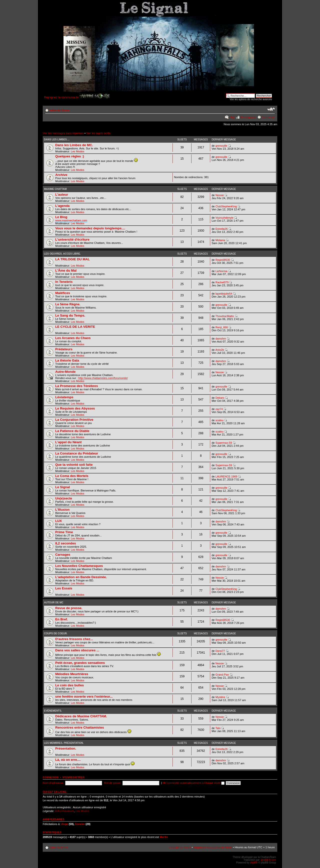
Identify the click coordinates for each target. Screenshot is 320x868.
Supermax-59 (224, 443)
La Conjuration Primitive (74, 420)
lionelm (80, 824)
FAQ (232, 117)
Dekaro (220, 398)
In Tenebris (64, 282)
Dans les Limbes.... (57, 140)
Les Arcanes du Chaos (73, 338)
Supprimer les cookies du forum (213, 847)
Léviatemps (64, 397)
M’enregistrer (248, 117)
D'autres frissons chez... (74, 639)
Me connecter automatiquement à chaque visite (194, 783)
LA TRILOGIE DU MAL (72, 259)
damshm (221, 339)
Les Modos (77, 151)
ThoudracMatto (225, 316)
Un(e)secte (64, 498)
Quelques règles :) (70, 156)
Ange (64, 824)
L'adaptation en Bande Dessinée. (81, 577)
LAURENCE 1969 (226, 476)
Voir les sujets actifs (98, 133)
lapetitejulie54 (224, 294)
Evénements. (53, 711)
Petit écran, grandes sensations (80, 663)
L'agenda (62, 206)
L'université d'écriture (72, 239)
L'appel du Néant (68, 442)
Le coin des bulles (69, 685)
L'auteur (62, 195)
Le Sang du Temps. (70, 315)
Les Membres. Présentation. (64, 743)
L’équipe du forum (180, 847)
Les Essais (64, 588)
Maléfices (63, 293)
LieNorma (221, 271)
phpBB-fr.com (268, 860)
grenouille (221, 146)
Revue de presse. (69, 608)
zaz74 (219, 409)
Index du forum (59, 110)
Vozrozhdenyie (224, 218)
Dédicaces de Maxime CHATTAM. (81, 716)
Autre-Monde (65, 372)
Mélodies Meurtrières (72, 674)
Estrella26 (222, 229)
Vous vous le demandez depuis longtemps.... (90, 228)
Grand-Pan (222, 675)
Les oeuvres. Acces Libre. (62, 254)
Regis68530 (223, 260)
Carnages (63, 555)
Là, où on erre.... (68, 760)
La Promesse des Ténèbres (77, 386)
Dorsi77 (220, 651)
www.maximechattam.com (71, 220)
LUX (58, 521)
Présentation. (66, 748)
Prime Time (64, 532)
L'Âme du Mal (66, 270)
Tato (218, 728)
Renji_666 (222, 327)
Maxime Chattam (55, 189)
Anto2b (220, 350)
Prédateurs (64, 349)
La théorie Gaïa (67, 360)
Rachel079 (222, 282)
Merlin (164, 837)
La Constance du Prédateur (77, 453)
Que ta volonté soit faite (74, 465)
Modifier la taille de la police (271, 109)
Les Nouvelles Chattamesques (79, 566)
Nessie (220, 195)
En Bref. (62, 619)
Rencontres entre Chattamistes (80, 727)
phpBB (254, 863)
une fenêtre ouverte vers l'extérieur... (84, 696)
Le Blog (61, 217)
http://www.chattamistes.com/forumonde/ (103, 378)
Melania (220, 240)
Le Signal (63, 487)
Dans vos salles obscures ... (77, 650)
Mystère (220, 697)
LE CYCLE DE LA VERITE (75, 327)
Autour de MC (54, 603)
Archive (61, 175)
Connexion (268, 117)
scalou (219, 420)
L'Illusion (62, 510)
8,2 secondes (66, 543)
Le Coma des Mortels (72, 476)
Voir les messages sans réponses (63, 133)
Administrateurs (64, 811)
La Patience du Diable (72, 431)
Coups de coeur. (56, 634)
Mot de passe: (113, 783)
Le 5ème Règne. (68, 304)
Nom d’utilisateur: (53, 783)
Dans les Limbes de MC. (74, 145)
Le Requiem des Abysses (75, 408)
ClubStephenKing (226, 206)
